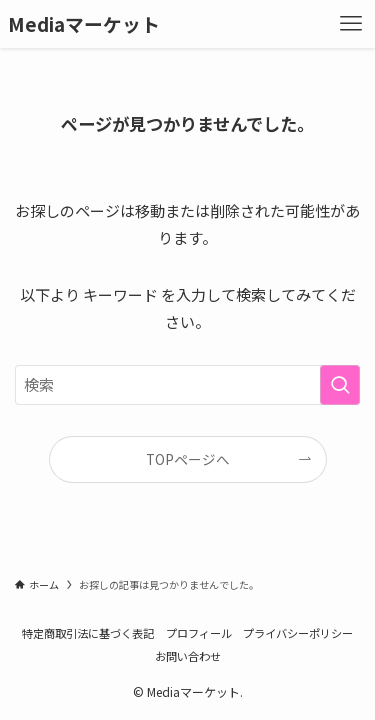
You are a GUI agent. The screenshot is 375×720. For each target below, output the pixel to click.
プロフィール (199, 633)
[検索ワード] (187, 385)
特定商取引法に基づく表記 (88, 633)
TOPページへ (188, 459)
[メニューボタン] (351, 24)
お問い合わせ (188, 656)
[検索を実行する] (340, 385)
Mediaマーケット (84, 24)
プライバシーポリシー (298, 633)
